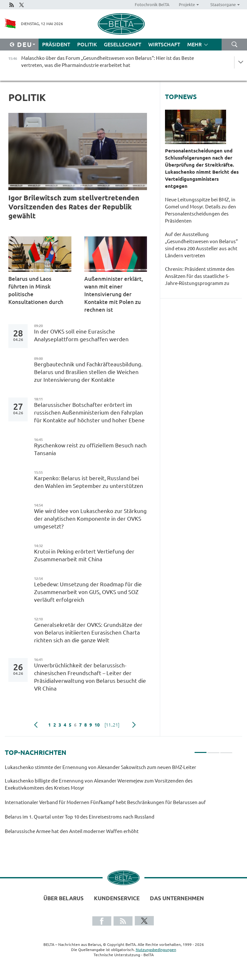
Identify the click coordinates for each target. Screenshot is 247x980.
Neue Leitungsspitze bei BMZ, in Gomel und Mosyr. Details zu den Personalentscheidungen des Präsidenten (201, 210)
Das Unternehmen (177, 898)
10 (97, 725)
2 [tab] (213, 750)
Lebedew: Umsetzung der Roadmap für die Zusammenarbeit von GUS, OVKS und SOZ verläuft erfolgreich (88, 592)
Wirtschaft (164, 44)
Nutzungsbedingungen (156, 950)
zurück (36, 725)
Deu (25, 45)
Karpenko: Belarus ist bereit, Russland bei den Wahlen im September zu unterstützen (90, 482)
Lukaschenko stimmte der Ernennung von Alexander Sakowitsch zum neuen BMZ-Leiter (101, 767)
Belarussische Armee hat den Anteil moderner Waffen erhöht (72, 831)
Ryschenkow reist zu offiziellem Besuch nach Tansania (90, 449)
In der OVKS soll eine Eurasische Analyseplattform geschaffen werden (81, 335)
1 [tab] (201, 750)
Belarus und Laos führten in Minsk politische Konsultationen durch (36, 290)
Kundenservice (117, 898)
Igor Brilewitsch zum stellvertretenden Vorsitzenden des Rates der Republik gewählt (74, 207)
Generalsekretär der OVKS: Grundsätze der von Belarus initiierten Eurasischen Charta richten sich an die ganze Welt (88, 632)
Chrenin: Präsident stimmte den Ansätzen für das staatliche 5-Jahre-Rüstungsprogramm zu (200, 276)
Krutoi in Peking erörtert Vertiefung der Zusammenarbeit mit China (84, 555)
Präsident (56, 44)
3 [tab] (226, 750)
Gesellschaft (123, 44)
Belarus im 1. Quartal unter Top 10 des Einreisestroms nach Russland (81, 817)
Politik (87, 44)
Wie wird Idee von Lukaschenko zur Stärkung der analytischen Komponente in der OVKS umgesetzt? (90, 519)
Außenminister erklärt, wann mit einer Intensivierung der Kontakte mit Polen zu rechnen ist (114, 294)
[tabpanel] (119, 802)
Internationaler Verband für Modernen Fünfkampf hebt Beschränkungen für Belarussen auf (105, 802)
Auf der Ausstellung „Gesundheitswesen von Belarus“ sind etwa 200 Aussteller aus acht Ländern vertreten (201, 245)
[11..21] (112, 725)
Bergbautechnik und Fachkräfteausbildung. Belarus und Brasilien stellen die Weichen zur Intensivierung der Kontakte (88, 372)
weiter (134, 725)
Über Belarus (64, 898)
